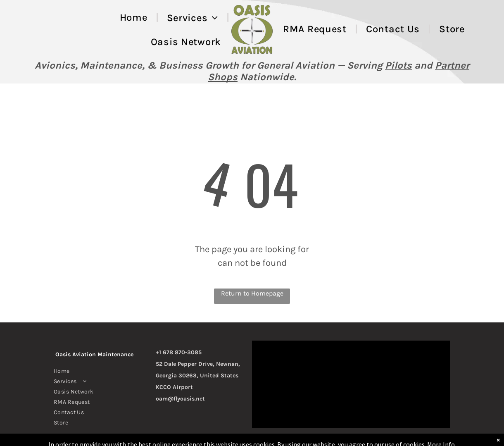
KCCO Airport (174, 387)
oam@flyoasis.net (180, 399)
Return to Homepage (252, 293)
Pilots (398, 65)
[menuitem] (135, 18)
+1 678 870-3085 (179, 352)
